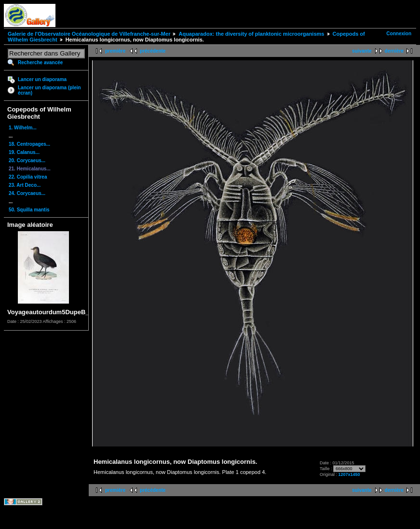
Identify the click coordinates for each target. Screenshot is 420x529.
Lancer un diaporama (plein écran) (49, 90)
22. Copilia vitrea (28, 177)
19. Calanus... (24, 152)
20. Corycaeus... (27, 160)
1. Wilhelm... (23, 128)
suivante (362, 51)
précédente (153, 51)
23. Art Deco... (25, 185)
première (115, 51)
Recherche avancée (40, 63)
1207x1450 (349, 474)
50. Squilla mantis (29, 210)
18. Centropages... (29, 144)
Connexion (399, 34)
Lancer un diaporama (42, 79)
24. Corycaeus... (27, 193)
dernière (394, 51)
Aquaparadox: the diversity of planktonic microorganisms (251, 34)
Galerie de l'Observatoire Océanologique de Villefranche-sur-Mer (89, 34)
